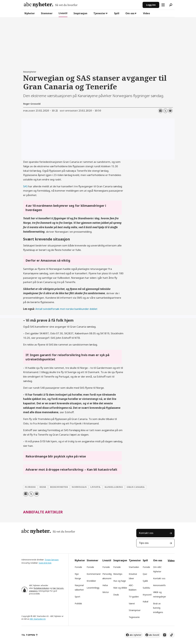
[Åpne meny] (163, 5)
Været (132, 603)
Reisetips (118, 574)
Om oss (130, 13)
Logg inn (151, 5)
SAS (25, 186)
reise (43, 487)
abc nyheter (135, 635)
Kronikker (91, 581)
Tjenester (99, 13)
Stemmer (47, 13)
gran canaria (136, 487)
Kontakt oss (146, 533)
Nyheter (30, 13)
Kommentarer (94, 574)
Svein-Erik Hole (45, 563)
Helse (105, 585)
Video (146, 13)
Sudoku (146, 588)
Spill (117, 13)
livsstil (95, 487)
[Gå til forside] (51, 5)
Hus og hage (120, 581)
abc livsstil (154, 635)
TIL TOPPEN (28, 635)
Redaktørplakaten (41, 588)
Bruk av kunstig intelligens (158, 608)
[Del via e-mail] (170, 111)
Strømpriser (135, 610)
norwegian (79, 487)
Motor (106, 592)
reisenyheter (59, 487)
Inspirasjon (80, 13)
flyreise (30, 487)
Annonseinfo (159, 585)
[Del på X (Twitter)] (165, 111)
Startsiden (134, 567)
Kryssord (147, 595)
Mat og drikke (120, 588)
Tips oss (144, 543)
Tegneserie (134, 617)
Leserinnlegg (93, 588)
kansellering (114, 487)
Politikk (78, 603)
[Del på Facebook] (160, 111)
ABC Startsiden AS (38, 619)
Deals (116, 595)
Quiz (145, 574)
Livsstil (63, 13)
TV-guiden (134, 597)
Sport (77, 597)
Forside (78, 567)
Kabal (145, 602)
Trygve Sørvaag (52, 560)
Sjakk (145, 581)
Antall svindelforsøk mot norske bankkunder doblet (66, 309)
